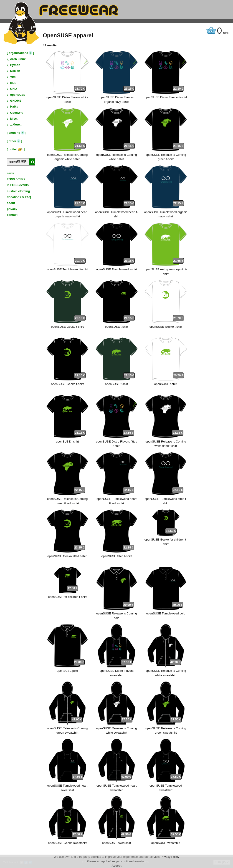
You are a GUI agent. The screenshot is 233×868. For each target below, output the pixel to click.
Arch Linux (18, 59)
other (12, 141)
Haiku (14, 107)
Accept (116, 866)
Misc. (14, 119)
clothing (14, 133)
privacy (12, 209)
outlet (16, 149)
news (11, 173)
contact (12, 215)
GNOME (16, 101)
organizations (18, 53)
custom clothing (18, 191)
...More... (16, 125)
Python (15, 65)
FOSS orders (16, 179)
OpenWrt (16, 113)
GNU (14, 89)
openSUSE (18, 95)
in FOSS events (18, 185)
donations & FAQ (19, 197)
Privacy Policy (170, 857)
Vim (13, 77)
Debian (15, 71)
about (11, 203)
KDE (13, 83)
